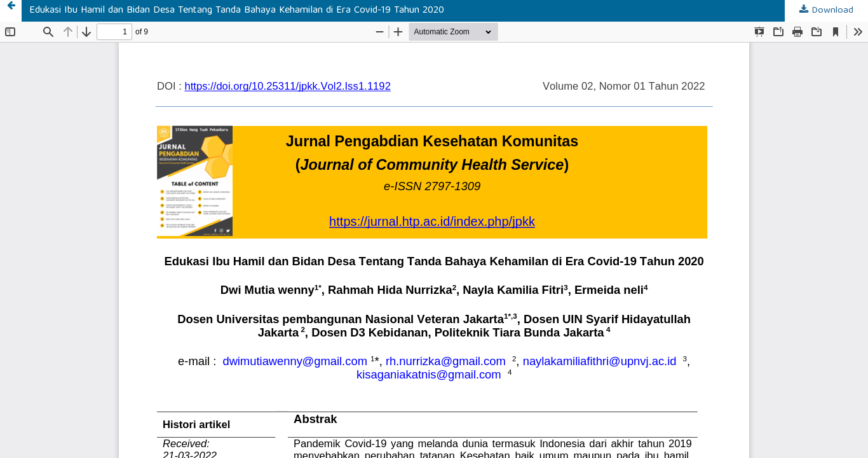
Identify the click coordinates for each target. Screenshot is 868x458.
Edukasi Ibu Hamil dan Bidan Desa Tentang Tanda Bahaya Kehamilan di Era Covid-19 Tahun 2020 (237, 11)
